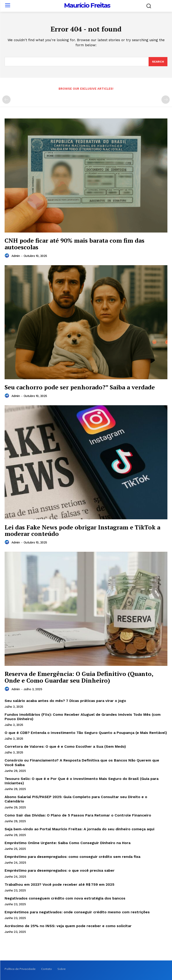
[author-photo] (8, 256)
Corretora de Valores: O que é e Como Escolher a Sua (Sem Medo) (65, 746)
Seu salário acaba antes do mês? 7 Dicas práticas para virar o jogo (65, 701)
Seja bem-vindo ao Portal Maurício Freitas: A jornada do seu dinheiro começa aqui (79, 829)
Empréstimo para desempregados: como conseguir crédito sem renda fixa (72, 857)
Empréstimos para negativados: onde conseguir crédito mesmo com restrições (77, 912)
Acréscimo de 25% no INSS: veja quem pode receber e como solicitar (68, 926)
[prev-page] (6, 100)
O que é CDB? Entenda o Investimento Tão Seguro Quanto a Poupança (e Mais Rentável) (86, 733)
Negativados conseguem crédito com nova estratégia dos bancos (65, 898)
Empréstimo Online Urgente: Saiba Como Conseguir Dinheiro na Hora (68, 843)
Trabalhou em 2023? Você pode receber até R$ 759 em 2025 (59, 884)
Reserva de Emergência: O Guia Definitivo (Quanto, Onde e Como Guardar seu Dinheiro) (79, 677)
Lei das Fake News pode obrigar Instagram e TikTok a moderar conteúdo (82, 530)
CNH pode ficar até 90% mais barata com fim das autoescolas (75, 244)
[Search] (158, 62)
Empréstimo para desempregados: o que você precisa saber (60, 870)
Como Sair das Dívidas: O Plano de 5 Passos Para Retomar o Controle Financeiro (78, 815)
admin (16, 256)
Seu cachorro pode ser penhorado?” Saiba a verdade (80, 387)
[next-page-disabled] (166, 100)
